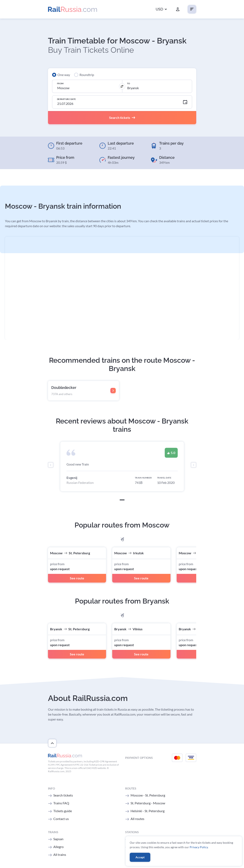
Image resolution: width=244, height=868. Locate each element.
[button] (161, 9)
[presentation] (51, 465)
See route (77, 578)
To (129, 83)
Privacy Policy (199, 847)
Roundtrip (87, 75)
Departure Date (67, 99)
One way (64, 75)
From (60, 83)
